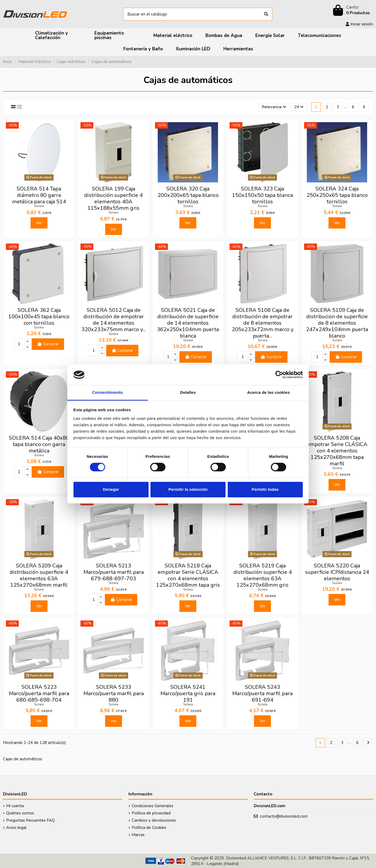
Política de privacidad (151, 813)
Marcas (138, 835)
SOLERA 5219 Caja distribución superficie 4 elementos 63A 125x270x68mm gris (263, 575)
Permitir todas (265, 489)
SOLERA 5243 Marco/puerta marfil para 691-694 (262, 693)
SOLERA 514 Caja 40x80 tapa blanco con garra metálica (39, 444)
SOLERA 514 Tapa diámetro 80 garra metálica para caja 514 (39, 195)
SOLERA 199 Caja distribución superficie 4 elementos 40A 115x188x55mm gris (113, 198)
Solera (39, 206)
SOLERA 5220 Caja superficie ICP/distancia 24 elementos (337, 572)
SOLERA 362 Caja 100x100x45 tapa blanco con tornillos (39, 317)
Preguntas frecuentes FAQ (30, 820)
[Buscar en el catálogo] (266, 14)
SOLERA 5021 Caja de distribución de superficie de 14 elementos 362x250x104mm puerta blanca (188, 323)
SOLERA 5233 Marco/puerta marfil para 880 (114, 693)
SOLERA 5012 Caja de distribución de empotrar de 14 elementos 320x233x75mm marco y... (114, 320)
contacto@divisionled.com (284, 816)
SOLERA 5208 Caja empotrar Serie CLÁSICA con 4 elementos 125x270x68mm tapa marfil (337, 451)
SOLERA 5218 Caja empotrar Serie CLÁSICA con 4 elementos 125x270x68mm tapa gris (188, 575)
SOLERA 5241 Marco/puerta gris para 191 (188, 693)
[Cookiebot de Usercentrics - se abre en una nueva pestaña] (279, 375)
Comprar (48, 344)
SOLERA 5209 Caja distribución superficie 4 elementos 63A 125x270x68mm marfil (39, 575)
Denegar (111, 489)
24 (299, 107)
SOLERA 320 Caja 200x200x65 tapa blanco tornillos (188, 195)
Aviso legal (16, 828)
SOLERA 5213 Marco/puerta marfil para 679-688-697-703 (114, 572)
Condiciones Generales (152, 806)
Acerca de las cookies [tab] (269, 392)
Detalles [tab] (188, 392)
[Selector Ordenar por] (274, 107)
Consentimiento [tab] (108, 392)
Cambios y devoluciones (154, 820)
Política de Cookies (149, 828)
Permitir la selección (188, 489)
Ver (39, 223)
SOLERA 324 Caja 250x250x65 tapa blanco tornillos (337, 195)
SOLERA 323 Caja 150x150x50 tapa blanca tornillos (262, 195)
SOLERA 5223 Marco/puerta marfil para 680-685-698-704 (39, 693)
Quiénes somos (20, 813)
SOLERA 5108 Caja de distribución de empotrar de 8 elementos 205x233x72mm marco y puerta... (263, 323)
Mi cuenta (15, 806)
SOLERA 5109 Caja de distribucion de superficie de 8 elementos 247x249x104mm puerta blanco (337, 323)
